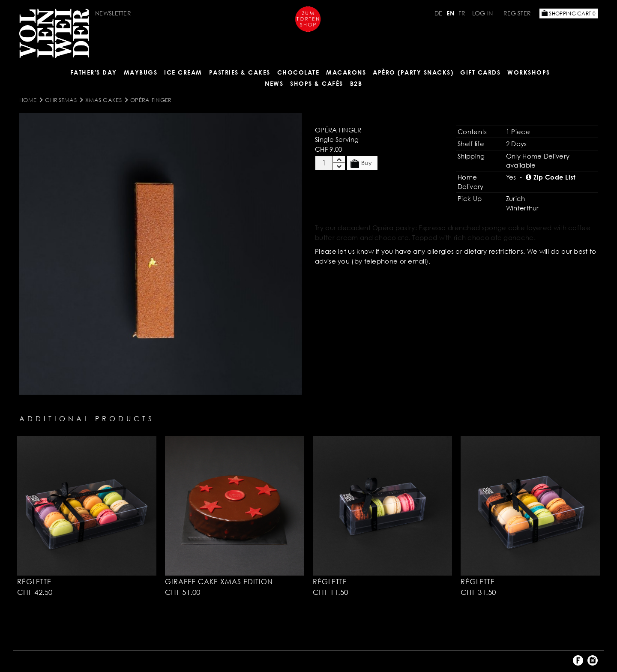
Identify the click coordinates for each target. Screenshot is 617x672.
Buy (361, 163)
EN (450, 13)
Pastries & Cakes (240, 72)
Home (28, 100)
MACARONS (346, 72)
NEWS (274, 83)
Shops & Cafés (317, 83)
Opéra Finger (151, 100)
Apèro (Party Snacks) (413, 72)
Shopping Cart (569, 13)
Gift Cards (480, 72)
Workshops (529, 72)
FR (462, 13)
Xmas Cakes (103, 100)
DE (439, 13)
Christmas (61, 100)
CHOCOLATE (298, 72)
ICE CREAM (183, 72)
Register (517, 13)
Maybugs (141, 72)
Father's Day (94, 72)
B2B (356, 83)
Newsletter (113, 13)
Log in (483, 13)
